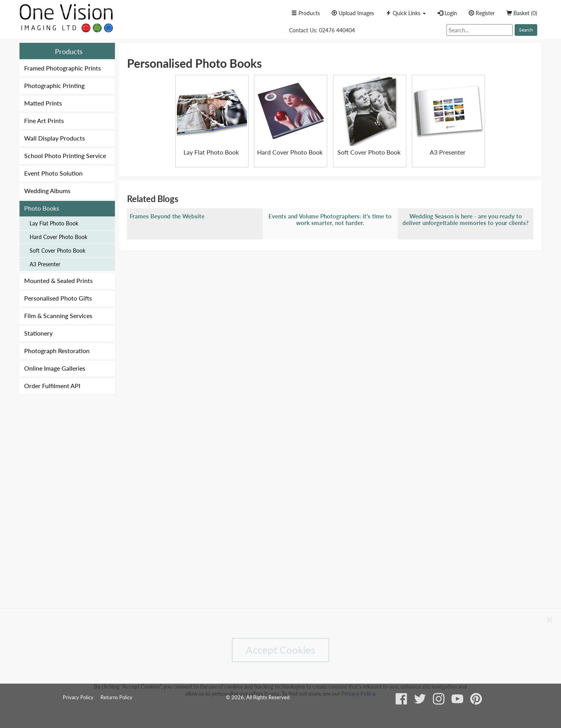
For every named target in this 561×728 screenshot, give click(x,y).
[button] (406, 13)
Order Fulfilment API (52, 386)
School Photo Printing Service (65, 156)
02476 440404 (337, 30)
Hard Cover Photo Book (58, 237)
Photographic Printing (54, 85)
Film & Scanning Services (58, 316)
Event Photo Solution (53, 173)
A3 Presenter (45, 264)
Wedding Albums (47, 191)
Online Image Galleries (55, 368)
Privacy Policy (358, 694)
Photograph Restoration (57, 351)
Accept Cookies (280, 650)
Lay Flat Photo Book (54, 223)
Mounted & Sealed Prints (58, 280)
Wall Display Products (55, 138)
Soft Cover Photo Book (57, 251)
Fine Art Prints (44, 120)
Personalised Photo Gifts (58, 298)
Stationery (38, 333)
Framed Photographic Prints (63, 68)
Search (526, 30)
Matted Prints (43, 103)
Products (69, 51)
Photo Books (42, 208)
